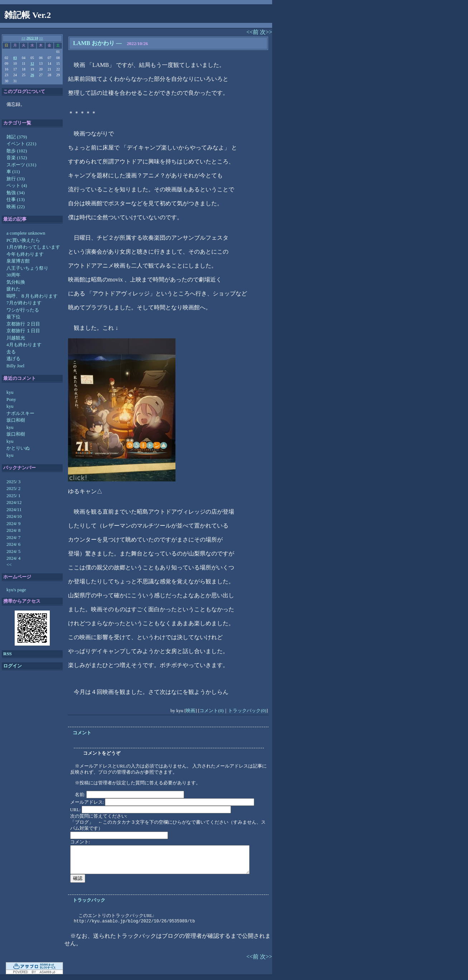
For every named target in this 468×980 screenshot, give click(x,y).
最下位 (13, 317)
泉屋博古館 (18, 261)
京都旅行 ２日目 (23, 324)
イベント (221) (21, 144)
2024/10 (14, 516)
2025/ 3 (13, 482)
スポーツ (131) (21, 165)
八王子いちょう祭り (27, 268)
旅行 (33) (16, 179)
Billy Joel (15, 366)
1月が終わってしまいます (33, 247)
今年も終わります (25, 254)
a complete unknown (26, 233)
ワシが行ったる (23, 310)
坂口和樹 (16, 420)
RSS (8, 654)
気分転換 (16, 282)
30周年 (13, 275)
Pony (11, 399)
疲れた (13, 289)
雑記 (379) (17, 137)
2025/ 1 (13, 496)
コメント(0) (211, 710)
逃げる (13, 359)
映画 (190, 710)
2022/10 (32, 38)
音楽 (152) (17, 158)
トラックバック (89, 900)
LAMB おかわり (94, 43)
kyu (10, 392)
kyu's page (16, 590)
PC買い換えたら (23, 240)
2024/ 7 (13, 537)
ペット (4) (17, 185)
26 (32, 75)
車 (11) (13, 171)
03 (15, 58)
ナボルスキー (20, 413)
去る (11, 352)
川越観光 (16, 338)
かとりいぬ (18, 448)
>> (41, 38)
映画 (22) (16, 207)
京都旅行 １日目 (23, 331)
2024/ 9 (13, 523)
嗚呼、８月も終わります (32, 296)
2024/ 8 (13, 530)
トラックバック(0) (247, 710)
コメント (82, 733)
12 (32, 63)
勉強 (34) (16, 193)
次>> (266, 32)
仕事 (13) (16, 199)
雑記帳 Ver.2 (28, 15)
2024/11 (14, 509)
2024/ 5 (13, 551)
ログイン (13, 666)
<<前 (253, 32)
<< (23, 38)
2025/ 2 (13, 488)
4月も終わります (24, 345)
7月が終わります (24, 303)
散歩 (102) (17, 151)
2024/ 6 (13, 544)
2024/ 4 (13, 558)
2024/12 (14, 502)
